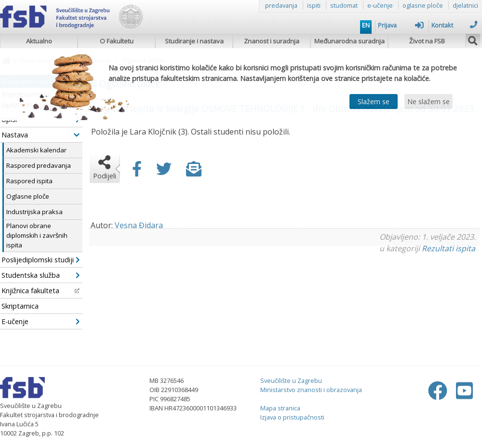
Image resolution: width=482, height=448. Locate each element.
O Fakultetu (117, 41)
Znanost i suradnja (272, 41)
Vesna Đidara (139, 225)
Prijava (401, 25)
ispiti (314, 5)
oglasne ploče (423, 5)
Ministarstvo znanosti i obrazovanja (311, 390)
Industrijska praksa (34, 212)
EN (366, 25)
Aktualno (39, 41)
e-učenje (380, 5)
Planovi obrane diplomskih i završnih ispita (37, 235)
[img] (473, 40)
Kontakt (454, 25)
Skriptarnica (20, 306)
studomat (344, 5)
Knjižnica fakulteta (40, 291)
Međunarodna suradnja (349, 41)
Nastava (40, 135)
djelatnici (465, 5)
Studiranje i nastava (194, 41)
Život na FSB (427, 41)
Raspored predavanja (39, 165)
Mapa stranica (280, 408)
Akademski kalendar (36, 150)
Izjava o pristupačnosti (292, 417)
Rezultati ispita (449, 248)
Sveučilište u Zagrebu (291, 380)
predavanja (281, 5)
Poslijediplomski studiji (40, 260)
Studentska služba (40, 275)
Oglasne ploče (28, 196)
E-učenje (40, 321)
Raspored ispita (29, 181)
